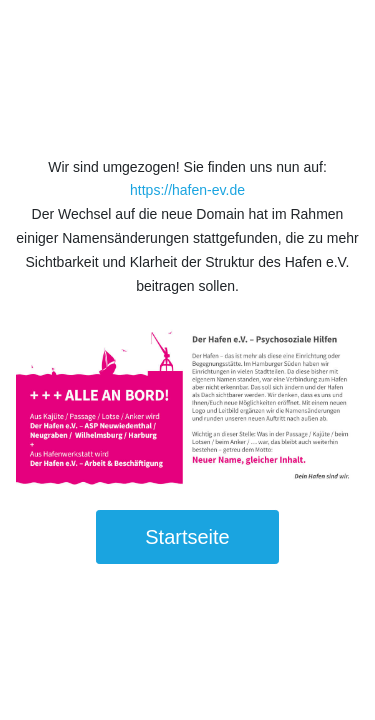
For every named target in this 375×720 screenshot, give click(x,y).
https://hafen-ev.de (187, 190)
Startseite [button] (187, 537)
